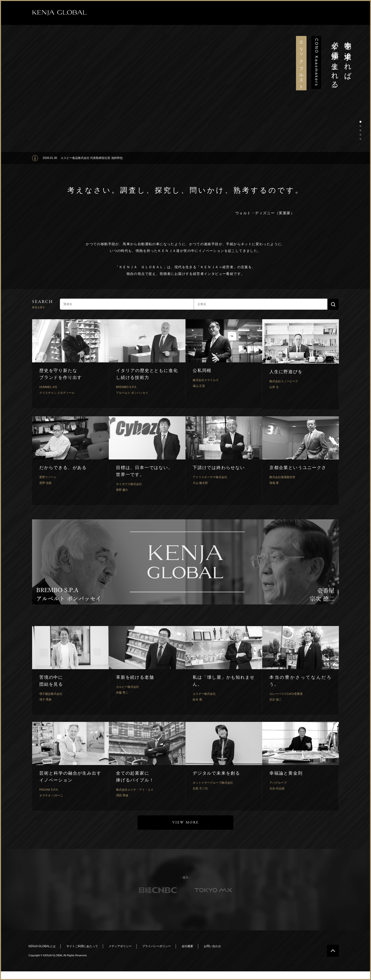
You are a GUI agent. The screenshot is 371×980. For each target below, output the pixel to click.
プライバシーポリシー (157, 946)
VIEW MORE (185, 823)
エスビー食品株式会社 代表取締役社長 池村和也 (92, 158)
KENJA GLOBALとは (42, 946)
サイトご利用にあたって (82, 946)
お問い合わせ (212, 946)
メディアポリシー (120, 946)
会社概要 (187, 946)
